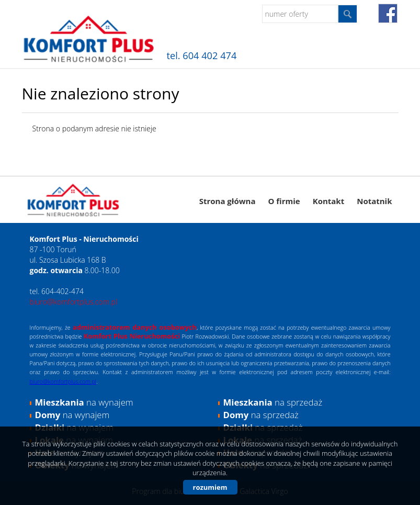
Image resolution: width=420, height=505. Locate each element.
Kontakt (329, 201)
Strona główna (228, 201)
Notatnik (374, 201)
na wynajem (84, 402)
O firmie (284, 201)
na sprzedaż (273, 402)
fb (388, 13)
